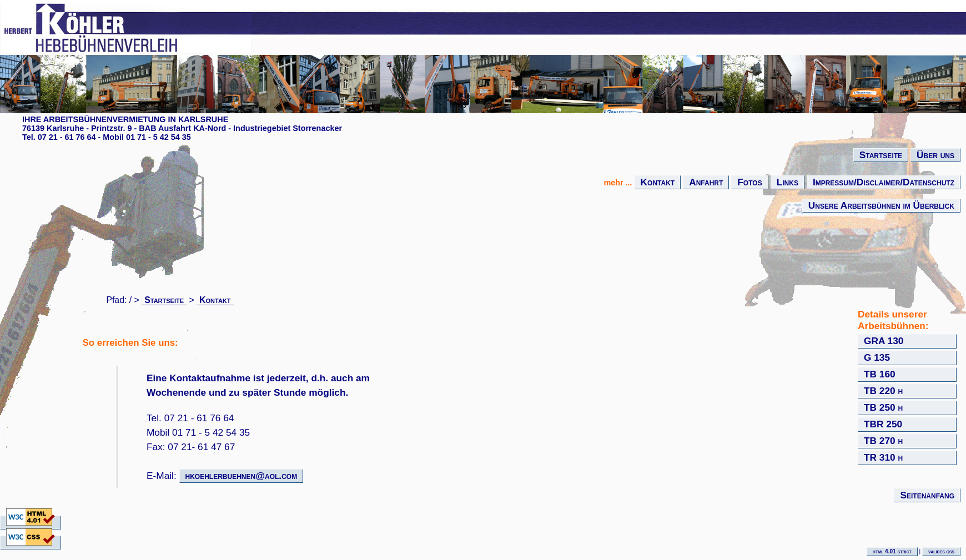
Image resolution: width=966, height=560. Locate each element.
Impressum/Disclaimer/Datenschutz (884, 182)
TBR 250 (883, 424)
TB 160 (880, 374)
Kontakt (658, 182)
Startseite (881, 155)
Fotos (749, 182)
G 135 (877, 357)
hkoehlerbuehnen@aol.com (241, 476)
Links (788, 182)
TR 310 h (883, 457)
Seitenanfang (927, 495)
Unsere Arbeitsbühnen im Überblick (881, 205)
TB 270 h (883, 441)
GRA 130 (884, 341)
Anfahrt (706, 182)
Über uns (935, 155)
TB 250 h (883, 407)
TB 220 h (883, 391)
